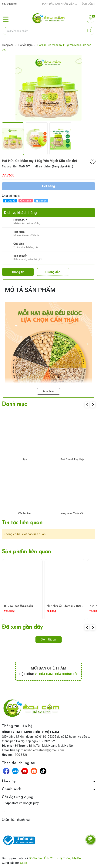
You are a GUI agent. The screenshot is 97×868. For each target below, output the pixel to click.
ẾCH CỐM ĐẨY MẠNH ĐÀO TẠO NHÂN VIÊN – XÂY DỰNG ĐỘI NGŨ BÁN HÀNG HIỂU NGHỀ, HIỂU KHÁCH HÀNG (55, 4)
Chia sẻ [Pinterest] (25, 201)
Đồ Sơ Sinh (25, 514)
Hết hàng (48, 186)
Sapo (24, 863)
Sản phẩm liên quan (26, 552)
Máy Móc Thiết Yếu (72, 514)
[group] (48, 88)
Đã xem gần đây (22, 627)
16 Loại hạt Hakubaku (18, 606)
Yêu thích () (9, 4)
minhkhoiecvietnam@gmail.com (42, 750)
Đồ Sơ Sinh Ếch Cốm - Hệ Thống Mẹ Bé (55, 858)
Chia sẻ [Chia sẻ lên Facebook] (9, 201)
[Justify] (89, 31)
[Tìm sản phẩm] (48, 31)
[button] (93, 405)
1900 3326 (20, 755)
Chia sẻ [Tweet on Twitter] (41, 201)
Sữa (25, 460)
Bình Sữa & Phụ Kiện (72, 460)
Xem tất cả (49, 639)
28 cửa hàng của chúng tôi (56, 674)
